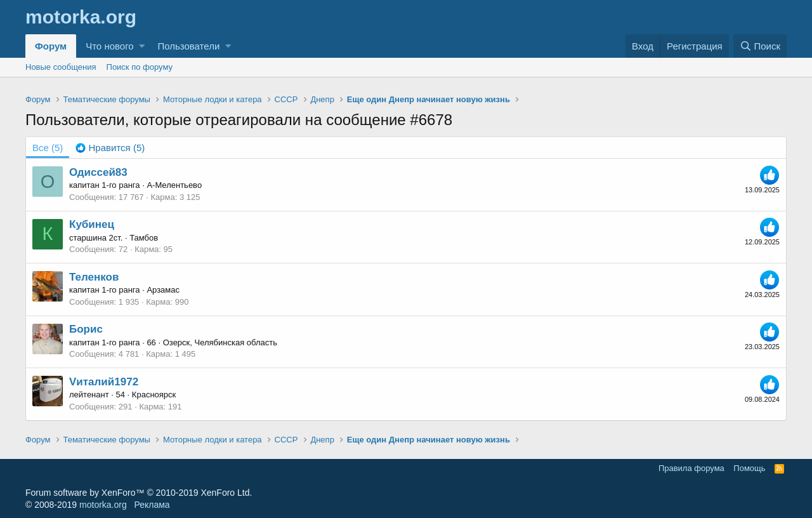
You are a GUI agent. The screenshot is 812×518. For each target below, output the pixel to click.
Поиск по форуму (140, 67)
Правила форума (691, 468)
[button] (142, 46)
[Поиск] (760, 46)
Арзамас (163, 290)
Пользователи (188, 46)
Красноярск (154, 395)
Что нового (109, 46)
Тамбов (144, 238)
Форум (51, 46)
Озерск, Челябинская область (220, 342)
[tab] (110, 148)
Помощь (749, 468)
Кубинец (92, 224)
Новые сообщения (61, 67)
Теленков (94, 277)
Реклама (152, 505)
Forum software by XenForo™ (139, 493)
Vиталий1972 (104, 382)
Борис (86, 329)
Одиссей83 (98, 172)
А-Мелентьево (174, 185)
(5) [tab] (48, 148)
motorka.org (103, 505)
